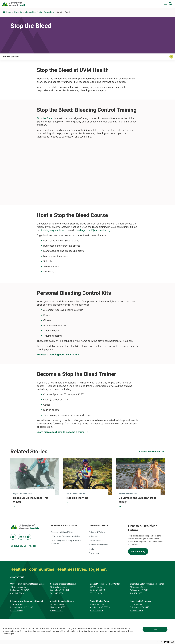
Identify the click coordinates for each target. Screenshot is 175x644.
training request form (53, 246)
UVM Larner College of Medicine (65, 552)
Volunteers (94, 552)
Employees (94, 569)
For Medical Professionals (102, 3)
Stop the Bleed (45, 134)
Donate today (138, 567)
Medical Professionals (99, 560)
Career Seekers (96, 556)
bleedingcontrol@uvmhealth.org (92, 246)
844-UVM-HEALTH (25, 562)
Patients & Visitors (131, 14)
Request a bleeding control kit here (57, 370)
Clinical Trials (81, 3)
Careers (132, 3)
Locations (112, 14)
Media (92, 565)
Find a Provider (64, 14)
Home (9, 26)
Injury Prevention (46, 26)
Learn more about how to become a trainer (61, 448)
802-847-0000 (17, 609)
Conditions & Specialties (89, 14)
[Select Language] (147, 3)
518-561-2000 (136, 609)
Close (155, 629)
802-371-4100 (96, 609)
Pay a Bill (67, 3)
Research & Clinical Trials (62, 548)
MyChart (166, 3)
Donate (121, 3)
